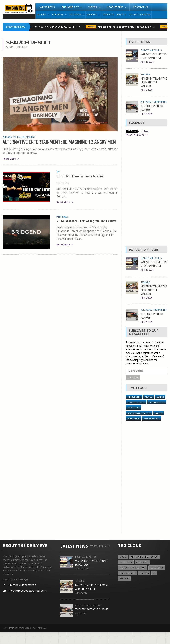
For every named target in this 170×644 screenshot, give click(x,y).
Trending (92, 27)
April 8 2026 (147, 120)
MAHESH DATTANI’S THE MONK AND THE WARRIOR (124, 27)
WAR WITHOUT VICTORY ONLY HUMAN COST (53, 27)
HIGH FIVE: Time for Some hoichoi (80, 176)
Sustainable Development (133, 580)
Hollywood (134, 430)
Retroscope (134, 419)
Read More (11, 159)
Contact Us (140, 7)
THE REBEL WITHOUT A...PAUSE (152, 114)
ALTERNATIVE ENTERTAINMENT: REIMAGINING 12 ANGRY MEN (60, 142)
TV (58, 172)
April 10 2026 (147, 66)
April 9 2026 (147, 93)
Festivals (62, 216)
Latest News (47, 7)
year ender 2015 (152, 430)
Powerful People (136, 414)
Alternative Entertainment (19, 137)
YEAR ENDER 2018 (157, 414)
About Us (121, 15)
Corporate (108, 15)
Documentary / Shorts (139, 425)
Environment (134, 408)
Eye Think (124, 591)
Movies (149, 408)
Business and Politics (151, 50)
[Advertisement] (147, 198)
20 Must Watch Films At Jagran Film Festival (81, 222)
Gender (160, 408)
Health (159, 425)
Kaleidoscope (157, 580)
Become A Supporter (140, 15)
